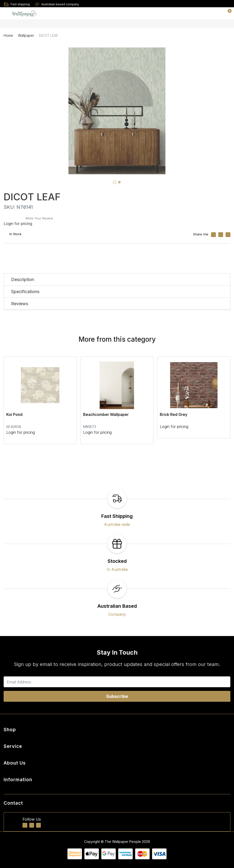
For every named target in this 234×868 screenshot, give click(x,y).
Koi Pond (14, 414)
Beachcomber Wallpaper (106, 414)
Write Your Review (39, 218)
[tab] (115, 182)
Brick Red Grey (174, 414)
